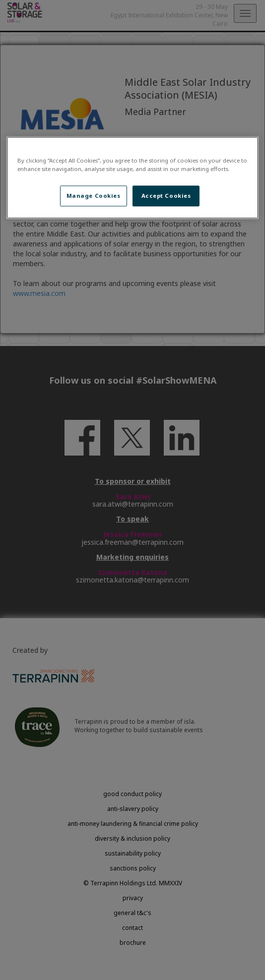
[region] (132, 177)
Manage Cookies (94, 196)
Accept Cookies (166, 196)
